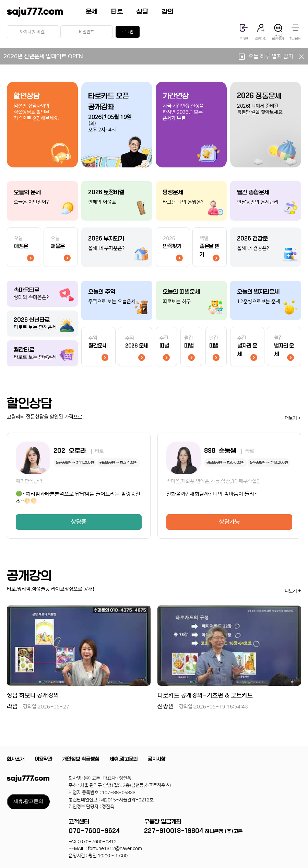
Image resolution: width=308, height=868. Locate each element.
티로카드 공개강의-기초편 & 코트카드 (205, 695)
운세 (92, 12)
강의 (168, 12)
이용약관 (44, 759)
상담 (142, 12)
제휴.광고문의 (124, 759)
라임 (38, 706)
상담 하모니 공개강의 (33, 695)
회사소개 (16, 759)
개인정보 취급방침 (81, 759)
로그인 (128, 32)
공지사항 (157, 759)
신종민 (203, 706)
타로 (117, 12)
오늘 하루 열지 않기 (276, 56)
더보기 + (293, 418)
